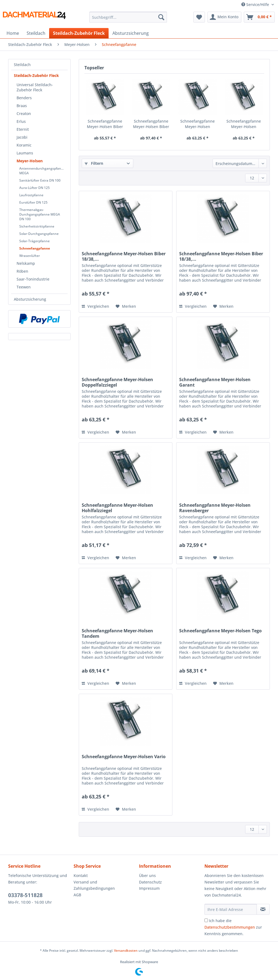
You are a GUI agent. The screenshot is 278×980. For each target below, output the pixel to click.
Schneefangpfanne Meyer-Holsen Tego (220, 631)
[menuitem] (128, 20)
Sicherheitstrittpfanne (37, 226)
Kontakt (81, 875)
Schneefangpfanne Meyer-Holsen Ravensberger (215, 508)
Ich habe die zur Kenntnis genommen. (233, 927)
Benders (24, 98)
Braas (22, 106)
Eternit (23, 129)
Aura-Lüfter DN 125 (34, 188)
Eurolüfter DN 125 (33, 202)
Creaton (24, 113)
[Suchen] (161, 17)
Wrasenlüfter (30, 256)
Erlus (21, 121)
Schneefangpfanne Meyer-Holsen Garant (244, 124)
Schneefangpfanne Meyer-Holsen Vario (124, 757)
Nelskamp (26, 263)
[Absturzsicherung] (131, 33)
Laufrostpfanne (31, 195)
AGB (77, 895)
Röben (22, 271)
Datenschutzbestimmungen (230, 927)
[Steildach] (36, 33)
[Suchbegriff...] (128, 17)
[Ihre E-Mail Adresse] (231, 909)
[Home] (13, 33)
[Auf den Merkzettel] (126, 306)
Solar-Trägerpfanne (34, 241)
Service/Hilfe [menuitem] (256, 4)
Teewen (24, 287)
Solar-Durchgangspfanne (39, 234)
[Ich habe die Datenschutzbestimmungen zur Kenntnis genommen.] (206, 920)
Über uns (147, 875)
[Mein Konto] (224, 17)
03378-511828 (25, 895)
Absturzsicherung (30, 299)
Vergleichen (95, 306)
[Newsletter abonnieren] (263, 909)
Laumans (25, 153)
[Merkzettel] (199, 17)
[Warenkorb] (259, 17)
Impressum (149, 888)
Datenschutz (150, 882)
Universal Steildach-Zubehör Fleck (35, 87)
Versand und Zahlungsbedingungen (94, 885)
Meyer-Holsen (30, 161)
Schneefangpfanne (35, 248)
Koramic (24, 145)
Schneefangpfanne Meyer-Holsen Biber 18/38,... (105, 124)
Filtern (94, 163)
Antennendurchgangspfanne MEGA (42, 171)
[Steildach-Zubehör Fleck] (79, 33)
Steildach (22, 65)
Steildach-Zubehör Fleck (36, 75)
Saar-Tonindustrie (33, 279)
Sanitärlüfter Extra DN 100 (40, 180)
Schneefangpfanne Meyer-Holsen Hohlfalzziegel (117, 508)
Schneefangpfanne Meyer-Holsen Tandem (117, 633)
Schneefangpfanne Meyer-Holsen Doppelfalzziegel (198, 124)
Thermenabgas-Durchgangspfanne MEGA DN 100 (40, 214)
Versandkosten (126, 951)
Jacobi (22, 137)
